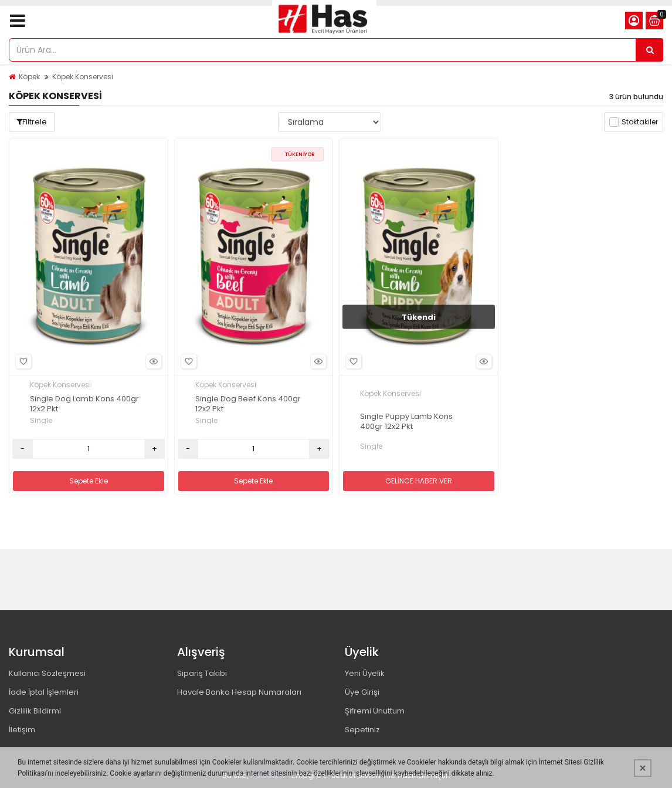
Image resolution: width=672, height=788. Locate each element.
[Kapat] (643, 768)
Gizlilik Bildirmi (35, 711)
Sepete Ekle (89, 481)
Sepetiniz (362, 730)
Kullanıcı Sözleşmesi (47, 673)
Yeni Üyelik (365, 673)
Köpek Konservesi (83, 77)
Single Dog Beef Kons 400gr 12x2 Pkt (248, 404)
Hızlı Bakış (152, 362)
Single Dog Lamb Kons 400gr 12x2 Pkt (84, 404)
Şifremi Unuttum (375, 711)
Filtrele (32, 122)
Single (41, 421)
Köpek (29, 77)
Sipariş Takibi (202, 673)
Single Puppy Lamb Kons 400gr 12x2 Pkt (406, 422)
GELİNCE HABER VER (419, 481)
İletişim (22, 730)
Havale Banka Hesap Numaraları (239, 692)
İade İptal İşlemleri (44, 692)
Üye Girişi (362, 692)
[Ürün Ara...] (650, 50)
